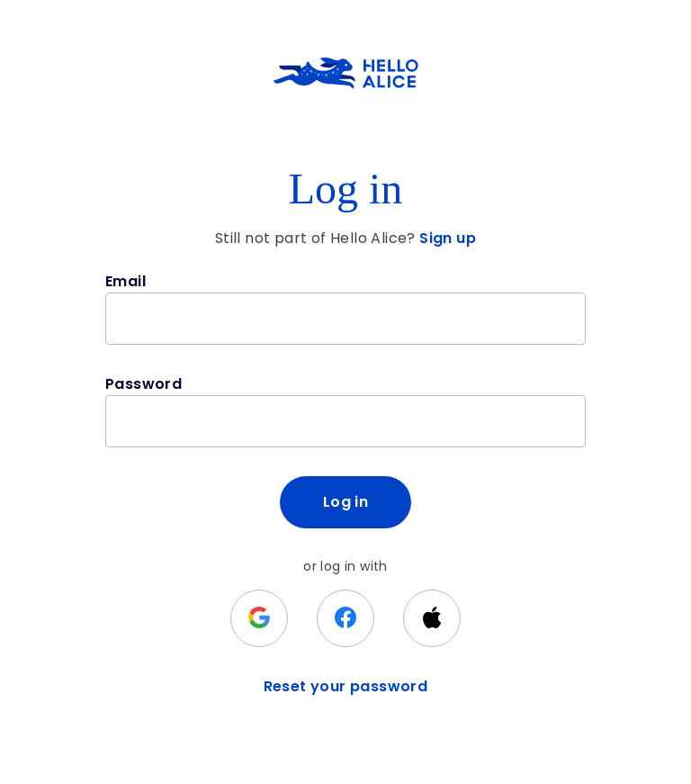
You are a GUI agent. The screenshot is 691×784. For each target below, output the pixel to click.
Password (144, 384)
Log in (345, 502)
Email (126, 281)
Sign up (448, 238)
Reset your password (346, 686)
